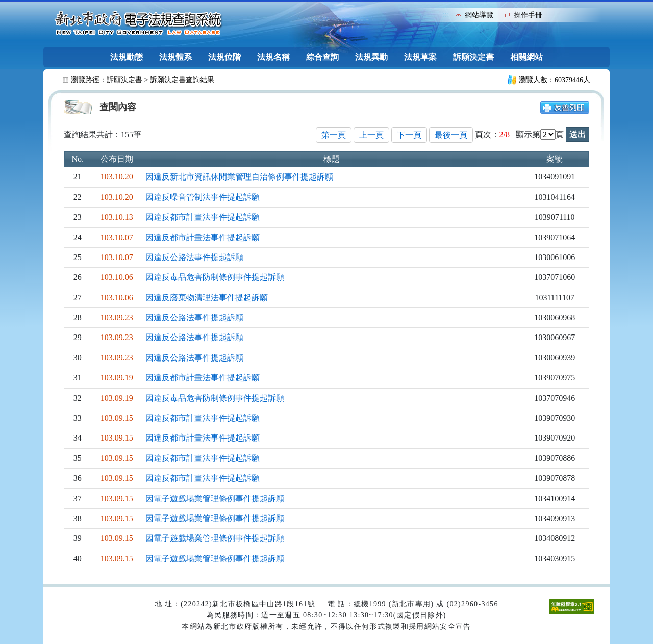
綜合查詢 (322, 57)
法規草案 (420, 57)
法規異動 (371, 57)
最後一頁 (451, 135)
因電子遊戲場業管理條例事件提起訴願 (215, 498)
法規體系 (175, 57)
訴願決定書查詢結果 (182, 80)
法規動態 (127, 57)
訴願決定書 (473, 57)
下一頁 (409, 135)
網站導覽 (479, 15)
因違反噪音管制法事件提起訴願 (203, 197)
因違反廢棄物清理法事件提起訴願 (207, 298)
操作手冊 (528, 15)
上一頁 (371, 135)
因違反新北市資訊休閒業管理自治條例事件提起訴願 (239, 177)
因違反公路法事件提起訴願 (194, 257)
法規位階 (224, 57)
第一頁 (334, 135)
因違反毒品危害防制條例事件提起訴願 (215, 277)
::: (446, 14)
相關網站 (526, 57)
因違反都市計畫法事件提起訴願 (203, 217)
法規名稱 (273, 57)
